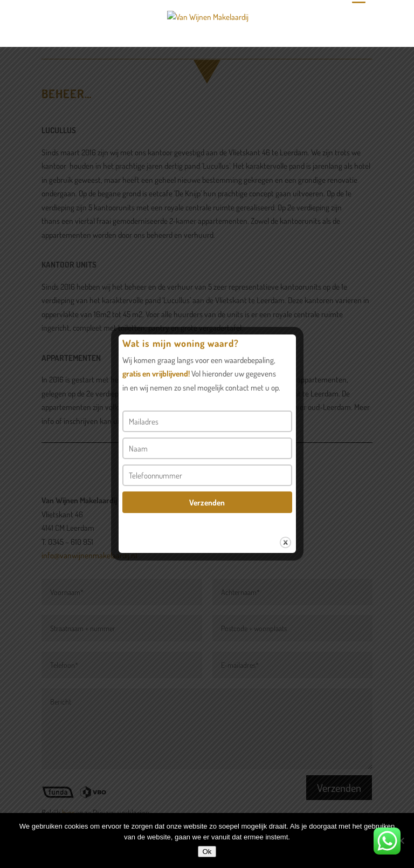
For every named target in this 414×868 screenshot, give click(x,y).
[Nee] (401, 840)
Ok (207, 852)
